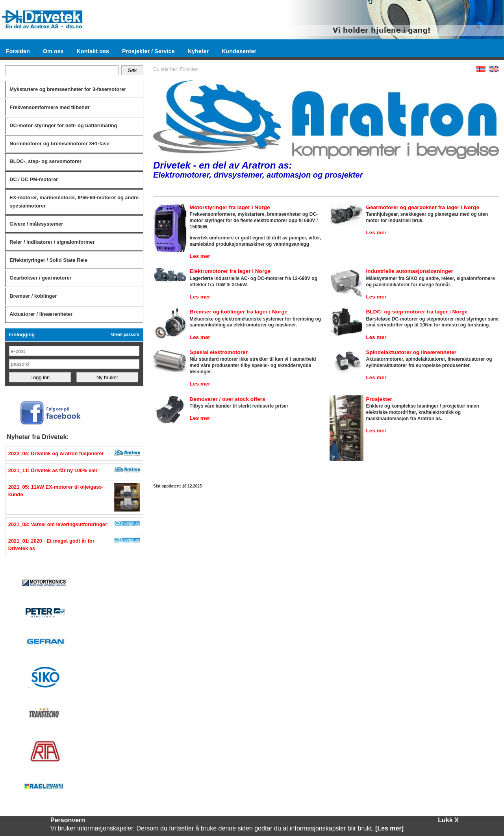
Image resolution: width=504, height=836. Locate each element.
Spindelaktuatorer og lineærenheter (411, 352)
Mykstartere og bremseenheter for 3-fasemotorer (68, 89)
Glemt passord (125, 335)
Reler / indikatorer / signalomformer (52, 242)
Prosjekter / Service (148, 51)
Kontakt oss (93, 51)
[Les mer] (389, 828)
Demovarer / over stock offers (228, 399)
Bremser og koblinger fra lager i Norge (239, 312)
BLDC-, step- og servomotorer (45, 161)
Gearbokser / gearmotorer (40, 278)
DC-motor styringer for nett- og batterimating (63, 125)
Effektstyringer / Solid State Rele (48, 260)
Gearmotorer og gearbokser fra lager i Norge (422, 207)
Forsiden (18, 51)
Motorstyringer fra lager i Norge (230, 207)
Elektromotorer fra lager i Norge (230, 271)
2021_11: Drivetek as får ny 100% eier (53, 470)
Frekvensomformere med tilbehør (49, 107)
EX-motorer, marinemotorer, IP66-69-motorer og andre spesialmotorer (74, 202)
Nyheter (198, 51)
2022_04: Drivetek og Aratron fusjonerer (56, 453)
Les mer (200, 256)
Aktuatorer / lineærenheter (41, 314)
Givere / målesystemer (36, 224)
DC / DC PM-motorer (34, 179)
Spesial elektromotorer (219, 352)
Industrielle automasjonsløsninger (409, 271)
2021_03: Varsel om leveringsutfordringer (58, 524)
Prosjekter (379, 399)
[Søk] (62, 70)
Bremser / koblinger (33, 296)
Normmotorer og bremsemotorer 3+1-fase (59, 144)
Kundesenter (239, 51)
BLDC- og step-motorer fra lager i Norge (417, 312)
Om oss (53, 51)
